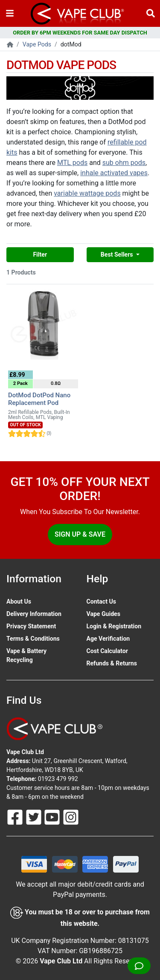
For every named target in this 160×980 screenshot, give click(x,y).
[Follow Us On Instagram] (71, 816)
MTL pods (72, 163)
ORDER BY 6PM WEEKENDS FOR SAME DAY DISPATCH (80, 33)
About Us (19, 601)
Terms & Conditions (33, 639)
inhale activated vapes (114, 173)
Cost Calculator (107, 651)
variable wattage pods (87, 193)
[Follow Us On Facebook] (16, 816)
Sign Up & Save (80, 534)
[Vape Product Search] (151, 13)
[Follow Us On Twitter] (35, 816)
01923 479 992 (58, 779)
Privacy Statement (31, 626)
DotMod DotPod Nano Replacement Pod (39, 399)
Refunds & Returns (112, 663)
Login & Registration (114, 626)
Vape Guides (103, 614)
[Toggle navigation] (10, 13)
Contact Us (101, 601)
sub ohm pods (124, 163)
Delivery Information (34, 614)
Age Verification (108, 639)
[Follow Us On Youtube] (53, 816)
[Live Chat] (139, 966)
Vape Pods (37, 44)
